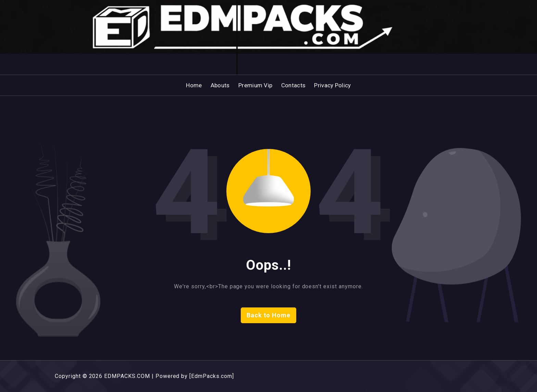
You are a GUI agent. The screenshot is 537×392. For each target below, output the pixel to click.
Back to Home (269, 315)
